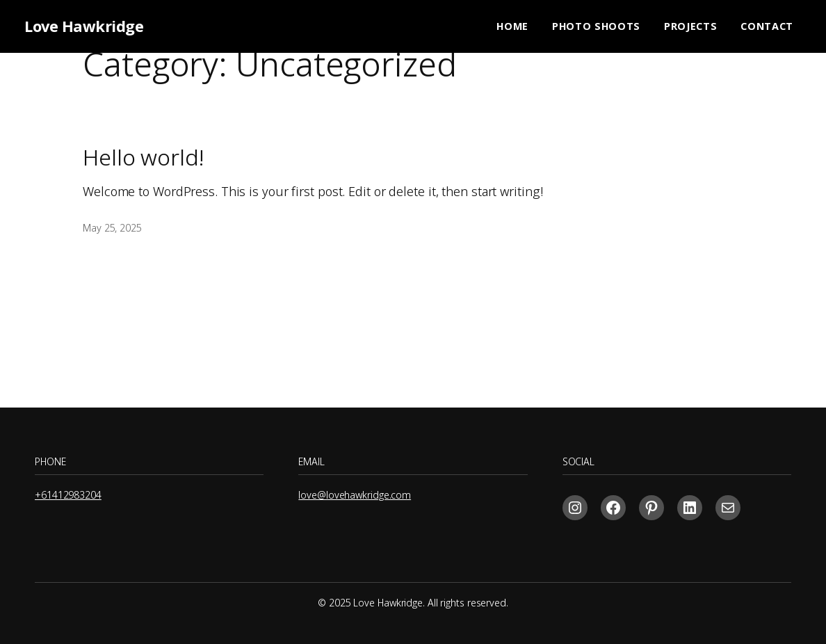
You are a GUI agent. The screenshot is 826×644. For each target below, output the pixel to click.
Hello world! (144, 157)
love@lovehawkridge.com (355, 495)
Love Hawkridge (84, 26)
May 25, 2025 (112, 228)
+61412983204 (68, 495)
